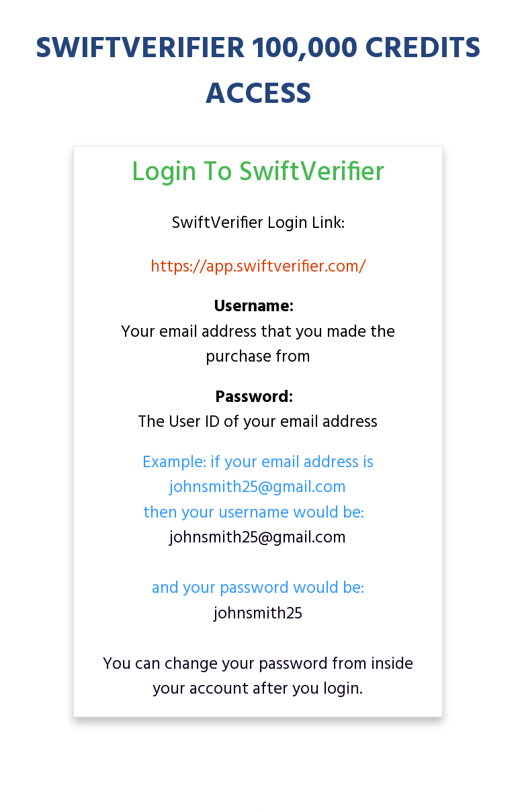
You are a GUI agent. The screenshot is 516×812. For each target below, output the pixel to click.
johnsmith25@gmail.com (258, 538)
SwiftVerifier (219, 224)
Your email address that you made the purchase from (258, 333)
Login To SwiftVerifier (258, 173)
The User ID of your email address (258, 411)
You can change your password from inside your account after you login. (258, 678)
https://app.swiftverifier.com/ (258, 268)
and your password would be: (258, 601)
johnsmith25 (258, 614)
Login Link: (258, 225)
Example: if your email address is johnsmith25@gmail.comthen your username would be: (258, 489)
